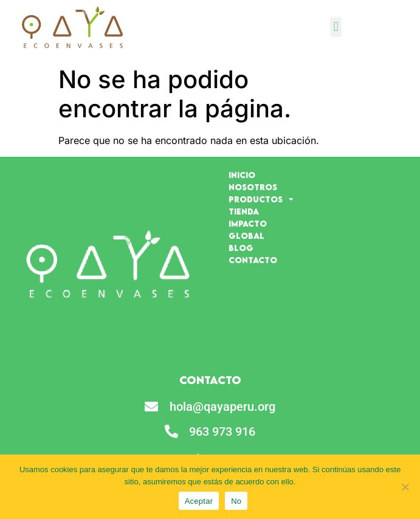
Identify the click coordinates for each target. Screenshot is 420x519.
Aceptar (199, 501)
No (236, 501)
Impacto (248, 224)
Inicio (242, 175)
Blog (241, 248)
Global (246, 236)
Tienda (244, 211)
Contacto (253, 260)
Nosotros (253, 187)
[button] (336, 27)
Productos (261, 199)
